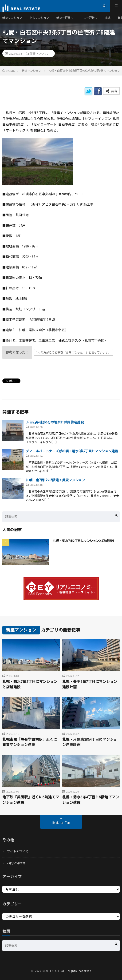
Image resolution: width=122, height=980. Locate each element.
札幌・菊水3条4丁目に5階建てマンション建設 (91, 800)
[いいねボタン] (17, 352)
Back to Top (61, 823)
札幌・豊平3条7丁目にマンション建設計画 (90, 684)
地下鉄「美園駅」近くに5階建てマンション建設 (31, 800)
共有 (111, 91)
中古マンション (39, 18)
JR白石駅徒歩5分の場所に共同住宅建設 (55, 422)
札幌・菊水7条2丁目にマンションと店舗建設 (84, 541)
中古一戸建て (89, 18)
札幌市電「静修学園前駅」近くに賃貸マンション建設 (30, 742)
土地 (108, 18)
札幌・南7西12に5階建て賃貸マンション (55, 480)
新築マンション (12, 18)
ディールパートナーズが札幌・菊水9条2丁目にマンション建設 (72, 451)
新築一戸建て (65, 18)
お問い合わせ (16, 863)
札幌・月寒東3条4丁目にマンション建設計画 (90, 742)
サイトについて (18, 851)
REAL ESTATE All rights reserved (67, 971)
